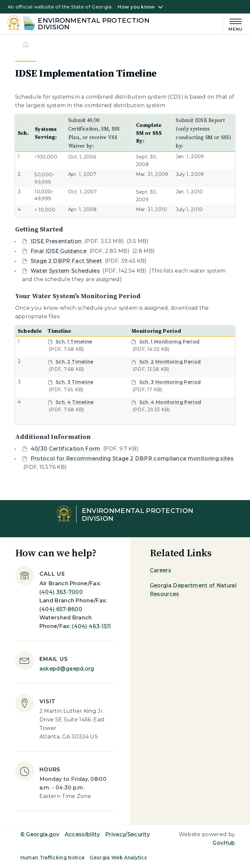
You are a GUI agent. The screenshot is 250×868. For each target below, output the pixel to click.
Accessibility (82, 834)
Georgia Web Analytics (118, 857)
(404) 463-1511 (91, 626)
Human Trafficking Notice (53, 857)
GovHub (224, 843)
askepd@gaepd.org (67, 669)
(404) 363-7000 (61, 592)
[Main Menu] (233, 24)
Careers (160, 570)
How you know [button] (136, 7)
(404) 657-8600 (61, 609)
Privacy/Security (127, 834)
